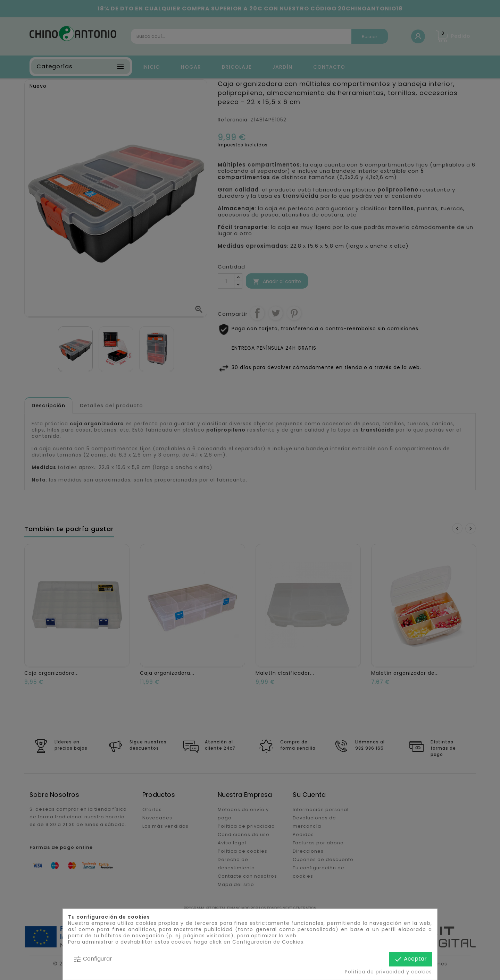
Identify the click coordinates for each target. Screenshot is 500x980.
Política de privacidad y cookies (388, 972)
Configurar (93, 959)
